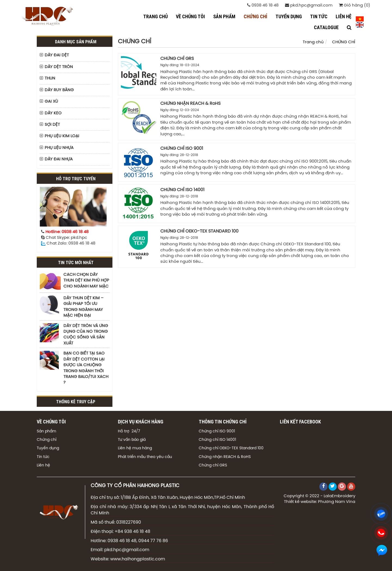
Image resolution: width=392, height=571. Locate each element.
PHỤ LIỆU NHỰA (59, 148)
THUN (50, 78)
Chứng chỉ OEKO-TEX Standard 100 (231, 448)
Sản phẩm (46, 431)
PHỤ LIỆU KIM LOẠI (62, 136)
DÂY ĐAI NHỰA (59, 159)
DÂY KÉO (53, 113)
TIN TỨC (319, 16)
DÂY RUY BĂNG (59, 90)
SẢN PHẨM (224, 16)
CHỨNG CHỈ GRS (177, 59)
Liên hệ (43, 465)
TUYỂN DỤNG (289, 16)
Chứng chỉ (47, 440)
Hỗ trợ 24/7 (129, 431)
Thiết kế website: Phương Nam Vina (320, 502)
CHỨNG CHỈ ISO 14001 (182, 190)
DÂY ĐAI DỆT (57, 55)
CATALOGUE (326, 27)
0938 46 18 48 (263, 5)
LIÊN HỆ (344, 16)
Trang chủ (155, 16)
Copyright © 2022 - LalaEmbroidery (319, 496)
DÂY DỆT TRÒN (59, 67)
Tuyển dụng (48, 448)
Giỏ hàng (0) (355, 5)
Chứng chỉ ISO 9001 (217, 431)
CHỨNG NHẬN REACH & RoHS (190, 104)
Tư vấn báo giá (132, 440)
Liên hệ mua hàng (135, 448)
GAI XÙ (51, 102)
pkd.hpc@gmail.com (309, 5)
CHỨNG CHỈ (255, 16)
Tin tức (43, 457)
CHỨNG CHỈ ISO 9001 (182, 149)
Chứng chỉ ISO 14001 (217, 440)
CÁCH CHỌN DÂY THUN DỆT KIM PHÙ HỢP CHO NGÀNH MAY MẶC (86, 281)
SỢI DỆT (52, 125)
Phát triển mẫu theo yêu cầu (145, 457)
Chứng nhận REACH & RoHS (225, 457)
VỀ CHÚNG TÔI (190, 16)
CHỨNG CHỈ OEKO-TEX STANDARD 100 (199, 231)
